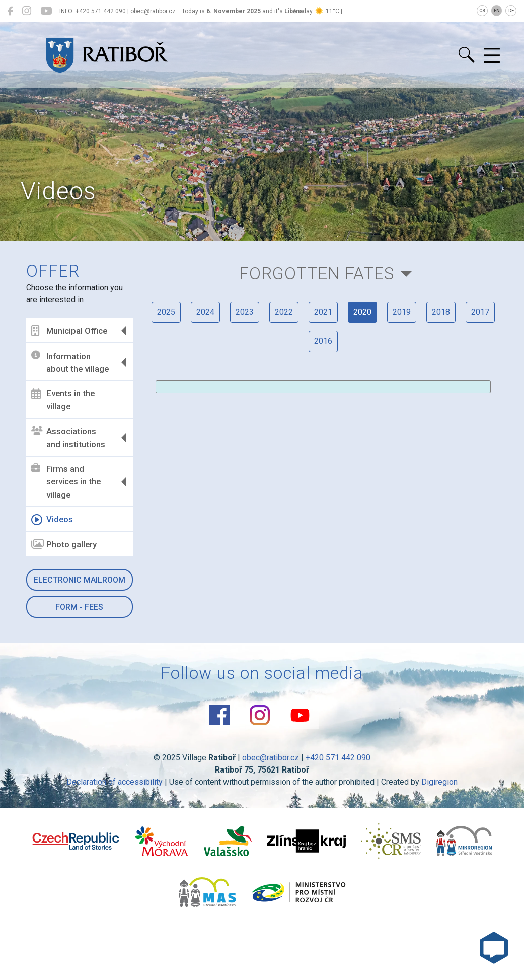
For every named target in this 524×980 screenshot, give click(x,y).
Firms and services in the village (66, 482)
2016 (323, 341)
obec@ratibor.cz (271, 758)
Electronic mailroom (80, 580)
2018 (441, 312)
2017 (480, 312)
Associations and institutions (68, 438)
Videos (52, 520)
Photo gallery (64, 544)
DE (511, 11)
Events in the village (63, 400)
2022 (284, 312)
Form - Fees (79, 607)
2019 (402, 312)
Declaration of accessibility (115, 782)
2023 (245, 312)
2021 (323, 312)
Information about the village (70, 362)
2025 (166, 312)
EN (497, 11)
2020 (362, 312)
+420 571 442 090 (338, 758)
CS (482, 11)
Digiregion (439, 782)
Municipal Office (69, 331)
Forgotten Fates (317, 274)
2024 (205, 312)
